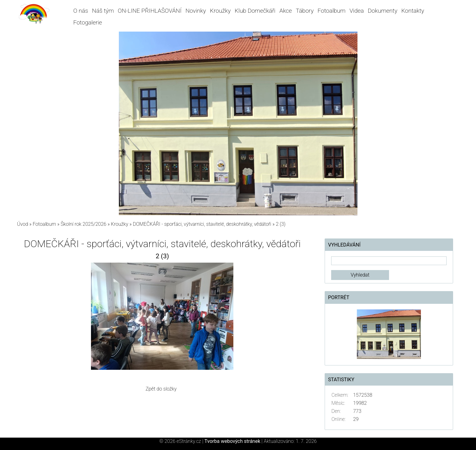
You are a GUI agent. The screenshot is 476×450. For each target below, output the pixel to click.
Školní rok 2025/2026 (84, 224)
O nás (81, 11)
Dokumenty (383, 11)
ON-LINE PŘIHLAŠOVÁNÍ (150, 11)
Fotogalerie (88, 22)
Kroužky (220, 11)
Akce (286, 11)
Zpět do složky (161, 389)
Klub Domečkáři (255, 11)
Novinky (196, 11)
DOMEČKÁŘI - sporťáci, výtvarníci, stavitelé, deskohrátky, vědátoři (202, 224)
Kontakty (413, 11)
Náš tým (103, 11)
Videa (357, 11)
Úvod (23, 224)
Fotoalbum (331, 11)
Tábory (305, 11)
